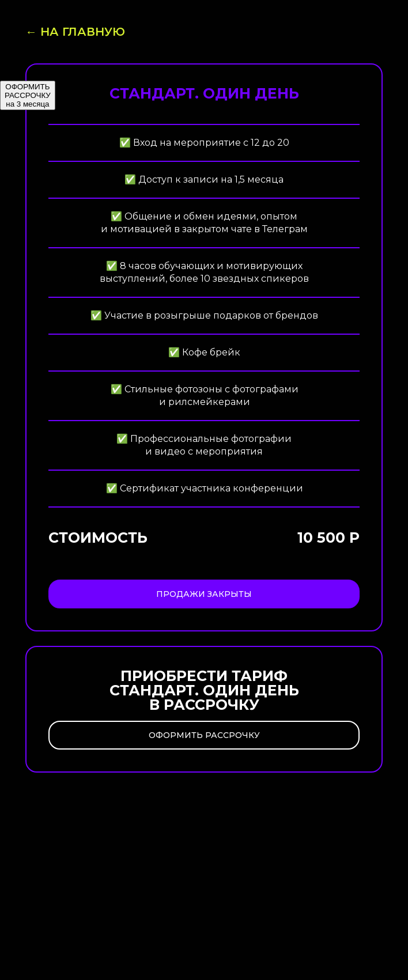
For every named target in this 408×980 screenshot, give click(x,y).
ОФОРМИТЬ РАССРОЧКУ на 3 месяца (28, 95)
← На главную (75, 32)
